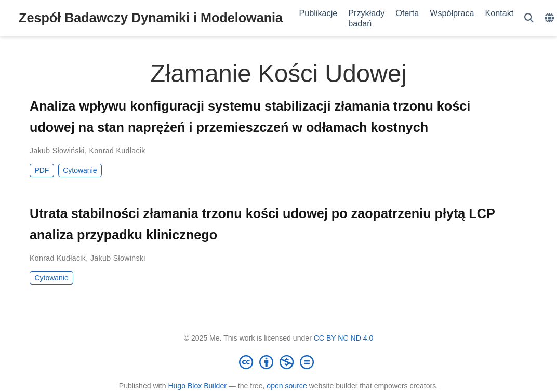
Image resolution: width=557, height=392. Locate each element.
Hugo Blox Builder (197, 386)
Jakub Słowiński (57, 151)
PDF (42, 170)
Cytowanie (80, 170)
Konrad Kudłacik (117, 151)
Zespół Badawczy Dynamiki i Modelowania (151, 18)
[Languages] (551, 18)
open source (287, 386)
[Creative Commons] (278, 362)
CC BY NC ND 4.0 (344, 338)
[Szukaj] (529, 18)
